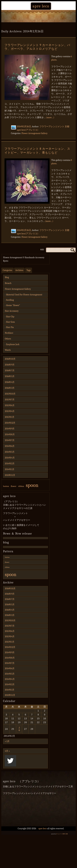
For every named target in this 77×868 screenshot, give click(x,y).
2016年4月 (10, 382)
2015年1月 (10, 417)
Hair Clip (10, 317)
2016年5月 (10, 376)
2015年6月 (10, 405)
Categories (7, 270)
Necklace (9, 333)
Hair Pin (10, 327)
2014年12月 (10, 423)
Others (8, 339)
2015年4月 (10, 411)
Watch (8, 350)
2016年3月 (10, 388)
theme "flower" (13, 305)
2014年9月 (10, 429)
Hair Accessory (12, 311)
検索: (42, 249)
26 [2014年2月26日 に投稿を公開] (19, 732)
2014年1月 (10, 469)
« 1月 (7, 745)
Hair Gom (10, 322)
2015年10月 (10, 394)
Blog (7, 277)
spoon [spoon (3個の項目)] (32, 485)
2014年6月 (10, 446)
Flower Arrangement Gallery (34, 133)
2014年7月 (10, 440)
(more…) (50, 117)
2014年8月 (10, 434)
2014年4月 (10, 458)
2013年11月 (10, 475)
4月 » (7, 755)
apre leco (41, 6)
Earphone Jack (13, 344)
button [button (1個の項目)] (6, 486)
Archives (19, 270)
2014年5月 (10, 452)
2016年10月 (10, 359)
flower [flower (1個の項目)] (14, 486)
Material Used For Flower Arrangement (24, 295)
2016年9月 (10, 365)
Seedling (10, 300)
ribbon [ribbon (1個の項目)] (21, 486)
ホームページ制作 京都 (62, 837)
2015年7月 (10, 400)
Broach (8, 283)
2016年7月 (10, 371)
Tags (28, 270)
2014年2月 (10, 464)
